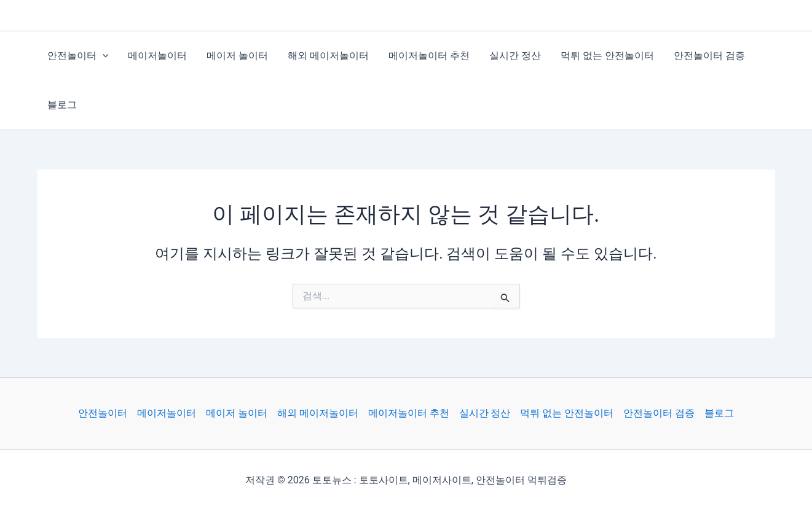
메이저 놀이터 (237, 56)
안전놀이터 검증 (709, 56)
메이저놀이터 (157, 56)
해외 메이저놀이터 (328, 56)
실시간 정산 (515, 56)
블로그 (62, 105)
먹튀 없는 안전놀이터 (607, 56)
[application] (103, 56)
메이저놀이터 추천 (429, 56)
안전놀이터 (78, 56)
